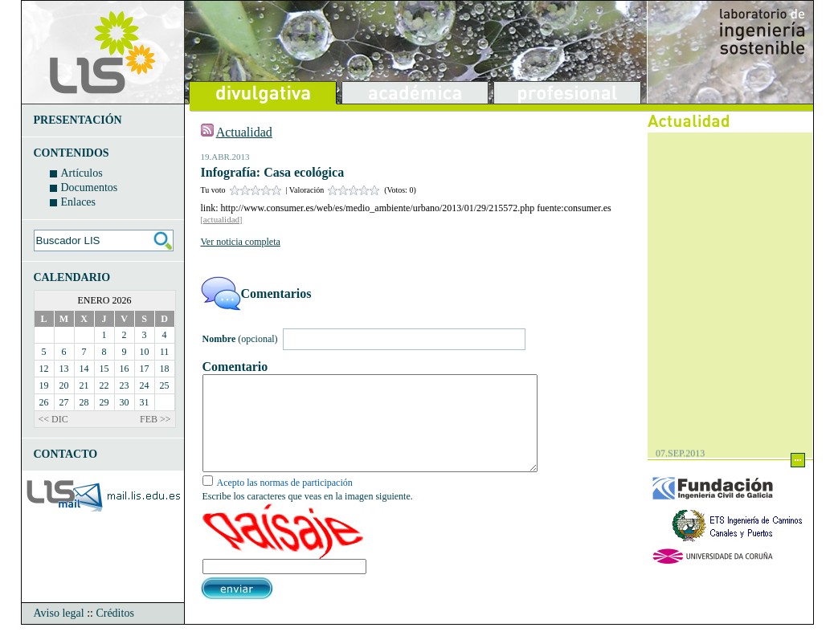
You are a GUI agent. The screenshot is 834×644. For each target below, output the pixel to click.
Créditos (114, 632)
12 (44, 369)
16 (125, 369)
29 (104, 402)
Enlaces (79, 202)
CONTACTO (66, 454)
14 (84, 369)
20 (64, 385)
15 (104, 369)
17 (145, 369)
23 (125, 385)
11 (165, 352)
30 (125, 402)
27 (64, 402)
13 (64, 369)
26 (44, 402)
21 (84, 385)
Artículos (82, 173)
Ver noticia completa (241, 242)
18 (165, 369)
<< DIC (53, 419)
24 (145, 385)
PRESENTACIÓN (78, 120)
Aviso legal (59, 632)
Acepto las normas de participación (285, 502)
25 (165, 385)
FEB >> (155, 419)
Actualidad (244, 132)
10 (145, 352)
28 (84, 402)
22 (104, 385)
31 (145, 402)
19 (44, 385)
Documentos (90, 187)
